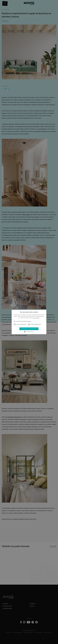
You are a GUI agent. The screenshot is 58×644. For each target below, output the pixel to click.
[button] (15, 321)
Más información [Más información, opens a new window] (36, 318)
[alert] (29, 322)
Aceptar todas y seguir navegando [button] (29, 329)
